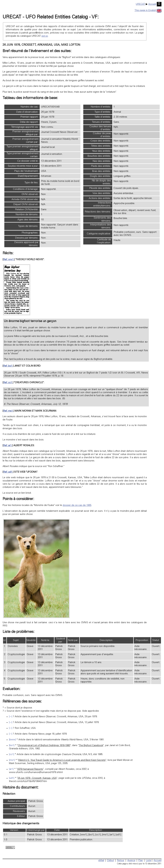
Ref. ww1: (9, 260)
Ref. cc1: (8, 383)
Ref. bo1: (8, 366)
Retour (121, 861)
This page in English (148, 10)
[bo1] (12, 746)
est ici (45, 36)
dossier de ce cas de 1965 (77, 505)
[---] (11, 717)
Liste (149, 861)
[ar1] (11, 769)
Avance (131, 861)
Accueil (152, 4)
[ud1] (12, 778)
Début (111, 861)
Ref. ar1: (8, 446)
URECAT (140, 4)
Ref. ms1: (8, 411)
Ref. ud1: (8, 472)
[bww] (12, 740)
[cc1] (12, 754)
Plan (141, 861)
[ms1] (12, 760)
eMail (101, 861)
